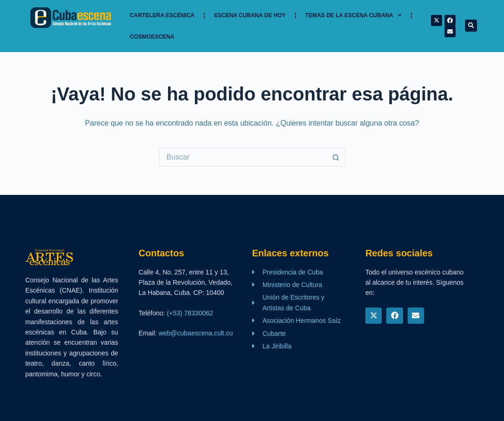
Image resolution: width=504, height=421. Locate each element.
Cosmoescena (152, 37)
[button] (471, 26)
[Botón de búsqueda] (336, 157)
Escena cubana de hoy (250, 15)
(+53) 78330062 (190, 313)
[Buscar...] (243, 157)
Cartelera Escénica (162, 15)
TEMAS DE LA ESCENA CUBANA (353, 15)
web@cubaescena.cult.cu (196, 333)
